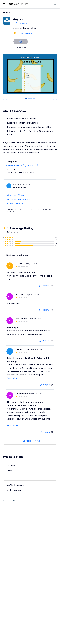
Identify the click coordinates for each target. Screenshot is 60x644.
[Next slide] (55, 98)
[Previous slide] (5, 98)
